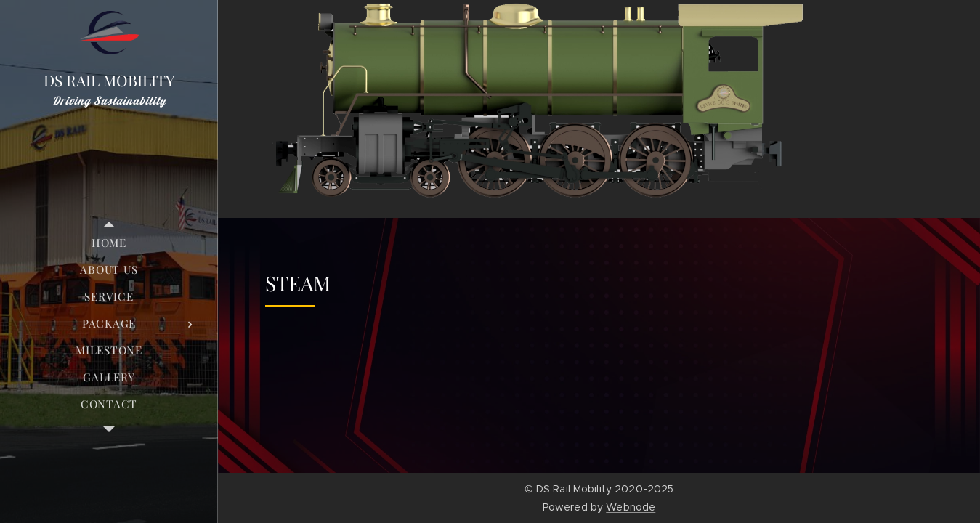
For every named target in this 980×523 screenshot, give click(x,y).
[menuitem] (109, 243)
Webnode (631, 507)
